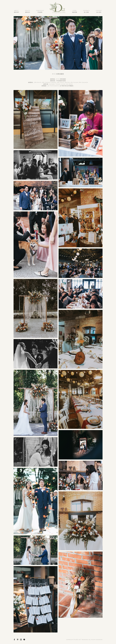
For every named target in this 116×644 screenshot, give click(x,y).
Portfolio (40, 12)
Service (28, 12)
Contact (99, 12)
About (16, 12)
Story (75, 12)
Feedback (86, 12)
